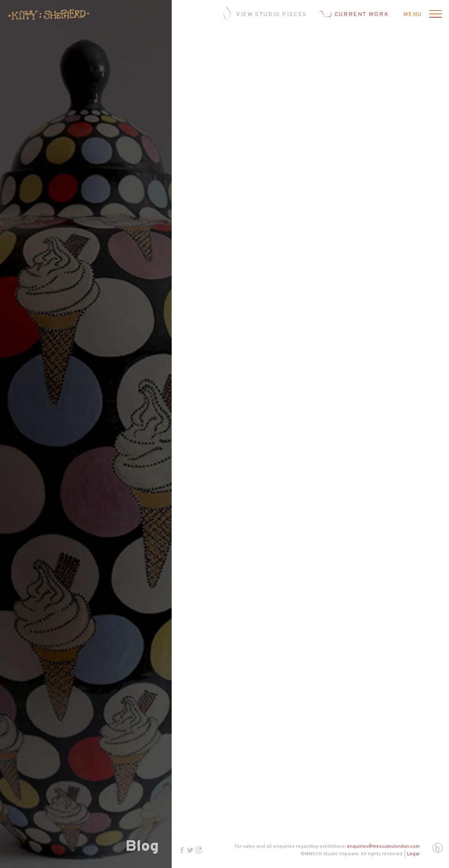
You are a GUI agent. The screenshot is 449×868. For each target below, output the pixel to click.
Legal (413, 854)
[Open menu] (434, 15)
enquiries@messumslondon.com (383, 847)
